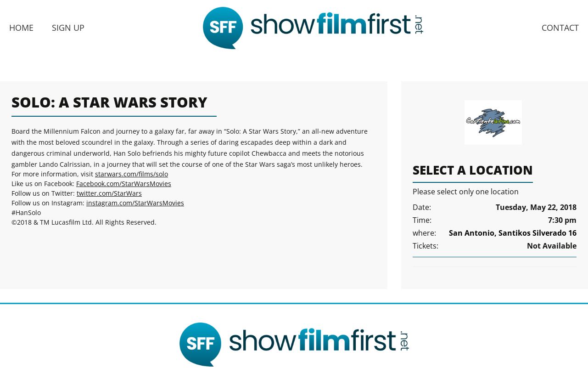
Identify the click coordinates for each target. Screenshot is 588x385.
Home (21, 28)
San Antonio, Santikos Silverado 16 (513, 233)
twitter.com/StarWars (109, 193)
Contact (560, 28)
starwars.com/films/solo (132, 174)
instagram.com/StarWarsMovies (135, 203)
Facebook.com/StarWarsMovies (124, 184)
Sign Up (68, 28)
